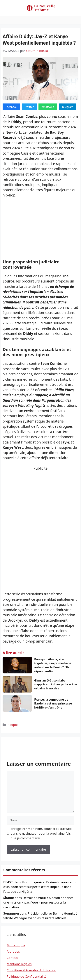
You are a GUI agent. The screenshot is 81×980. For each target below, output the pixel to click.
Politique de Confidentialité (27, 976)
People (13, 725)
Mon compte (16, 945)
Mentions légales (19, 964)
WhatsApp (48, 107)
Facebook (11, 107)
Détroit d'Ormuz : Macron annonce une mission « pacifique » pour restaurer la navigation (38, 902)
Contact (12, 958)
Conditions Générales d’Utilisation (31, 970)
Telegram (68, 107)
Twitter (29, 107)
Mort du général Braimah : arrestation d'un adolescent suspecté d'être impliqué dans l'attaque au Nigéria (40, 887)
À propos (13, 951)
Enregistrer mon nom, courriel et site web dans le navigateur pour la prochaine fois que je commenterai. (41, 833)
